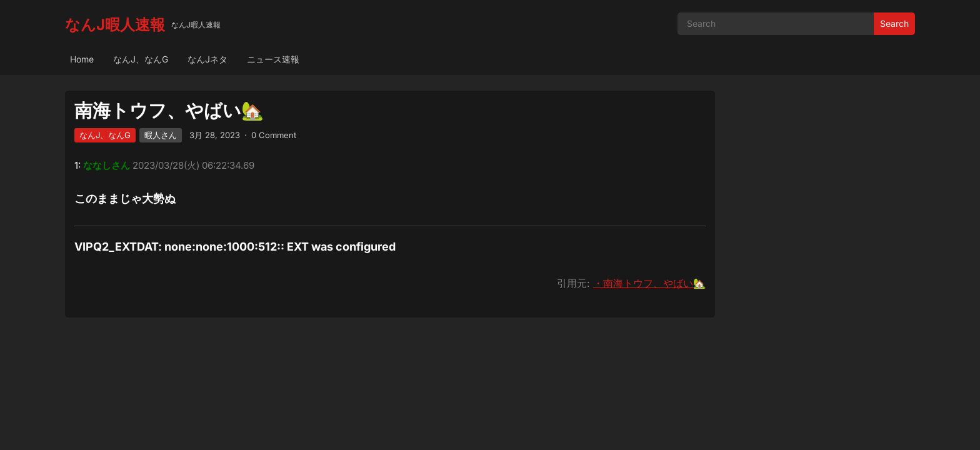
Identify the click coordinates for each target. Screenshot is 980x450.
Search (894, 23)
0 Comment (274, 135)
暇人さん (161, 135)
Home (82, 59)
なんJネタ (207, 59)
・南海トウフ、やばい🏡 (649, 283)
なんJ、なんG (141, 59)
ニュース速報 (273, 59)
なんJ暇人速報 (115, 25)
